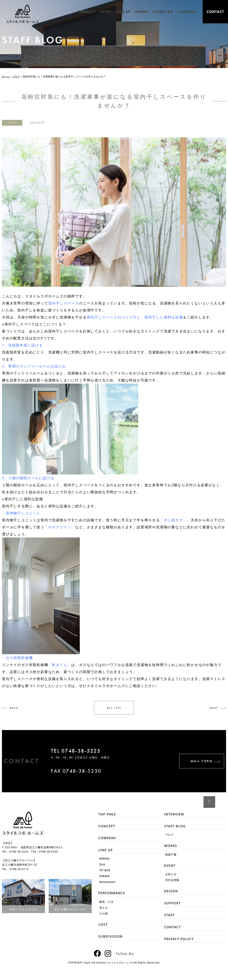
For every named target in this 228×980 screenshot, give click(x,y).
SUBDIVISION (111, 941)
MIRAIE (104, 861)
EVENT (106, 12)
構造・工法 (106, 905)
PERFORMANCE (113, 896)
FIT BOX (105, 873)
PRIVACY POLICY (180, 944)
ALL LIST (114, 708)
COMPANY (188, 12)
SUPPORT (173, 907)
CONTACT (215, 12)
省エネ (103, 911)
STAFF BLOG (176, 827)
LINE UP (123, 12)
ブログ (14, 122)
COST (103, 928)
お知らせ (171, 877)
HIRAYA (104, 879)
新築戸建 (171, 856)
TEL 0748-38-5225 (84, 752)
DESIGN (172, 894)
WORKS (142, 12)
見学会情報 (172, 883)
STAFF (170, 919)
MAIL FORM (197, 761)
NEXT (212, 708)
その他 (103, 917)
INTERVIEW (163, 12)
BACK (16, 708)
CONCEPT (87, 12)
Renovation (107, 885)
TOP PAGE (108, 814)
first (102, 867)
